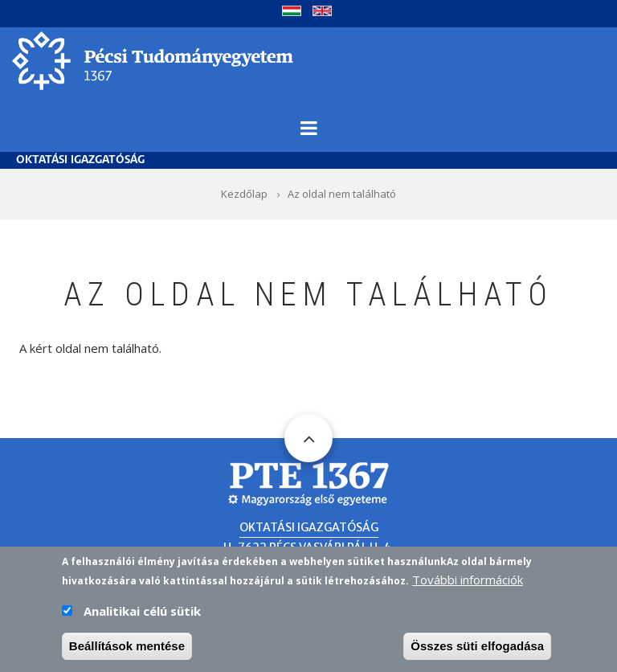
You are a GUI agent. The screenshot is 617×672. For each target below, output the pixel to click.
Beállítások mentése (127, 646)
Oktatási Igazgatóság (80, 160)
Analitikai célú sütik (142, 611)
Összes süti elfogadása (477, 646)
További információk (468, 580)
